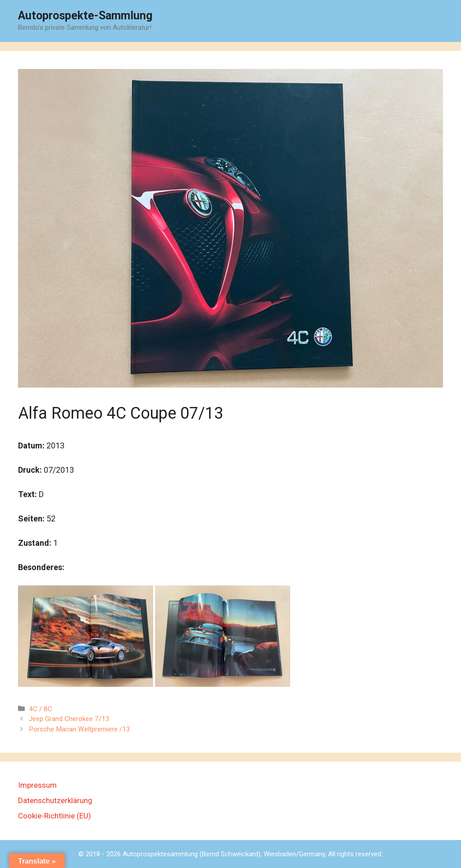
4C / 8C (41, 709)
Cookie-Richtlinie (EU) (55, 816)
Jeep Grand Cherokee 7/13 (69, 719)
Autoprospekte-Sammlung (85, 16)
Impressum (37, 785)
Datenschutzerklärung (55, 800)
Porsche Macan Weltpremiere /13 (80, 729)
